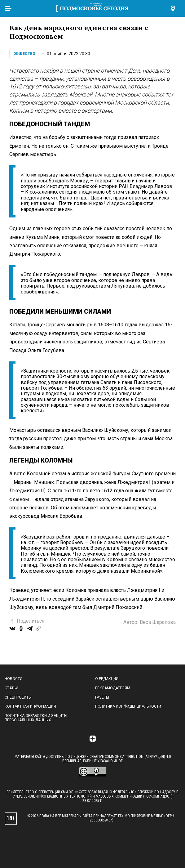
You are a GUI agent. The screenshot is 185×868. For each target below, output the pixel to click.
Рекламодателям (113, 688)
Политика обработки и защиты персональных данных (36, 718)
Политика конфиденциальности (128, 706)
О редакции (107, 679)
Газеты (102, 697)
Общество (24, 54)
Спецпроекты (18, 697)
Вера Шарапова (158, 622)
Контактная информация (30, 706)
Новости (13, 679)
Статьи (11, 688)
